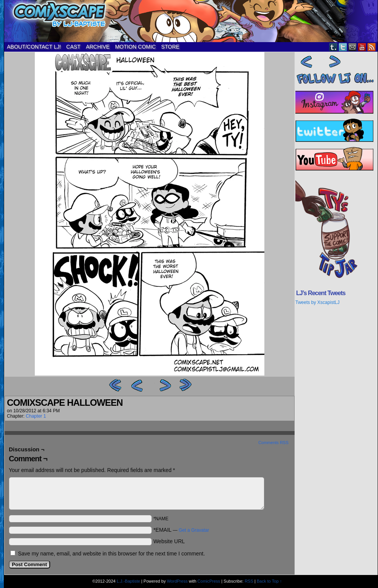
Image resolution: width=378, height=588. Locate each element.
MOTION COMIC (136, 47)
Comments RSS (273, 443)
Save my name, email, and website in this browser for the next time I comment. (112, 554)
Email (353, 47)
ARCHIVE (98, 47)
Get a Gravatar (194, 530)
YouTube (362, 47)
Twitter (343, 47)
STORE (170, 47)
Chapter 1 (36, 416)
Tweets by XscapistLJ (317, 302)
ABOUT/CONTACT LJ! (34, 47)
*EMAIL (181, 530)
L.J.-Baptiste (128, 581)
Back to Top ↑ (269, 581)
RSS (372, 47)
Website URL (169, 541)
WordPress (177, 581)
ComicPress (209, 581)
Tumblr (333, 47)
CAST (73, 47)
